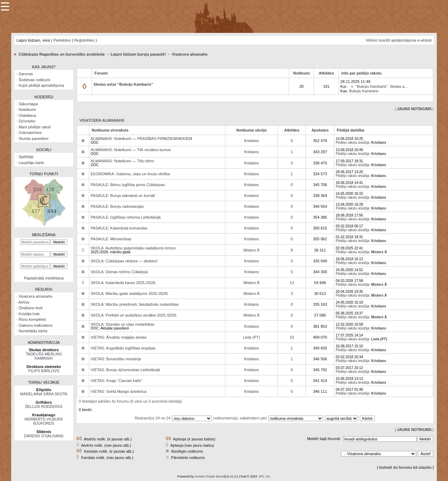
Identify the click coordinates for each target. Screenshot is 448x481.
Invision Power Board (209, 476)
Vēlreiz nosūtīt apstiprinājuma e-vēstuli (399, 40)
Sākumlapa (28, 104)
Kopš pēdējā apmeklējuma (41, 85)
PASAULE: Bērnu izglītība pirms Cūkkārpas (128, 185)
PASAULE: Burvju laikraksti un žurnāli (123, 196)
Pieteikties (62, 40)
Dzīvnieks (27, 121)
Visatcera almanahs (190, 54)
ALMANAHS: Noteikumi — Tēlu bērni (122, 161)
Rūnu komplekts (32, 319)
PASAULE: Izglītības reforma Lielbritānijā (126, 217)
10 (292, 337)
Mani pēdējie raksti (35, 127)
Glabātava (27, 115)
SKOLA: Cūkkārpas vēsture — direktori (124, 261)
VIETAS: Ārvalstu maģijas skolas (118, 337)
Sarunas (26, 74)
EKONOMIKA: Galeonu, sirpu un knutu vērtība (130, 174)
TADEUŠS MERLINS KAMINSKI (44, 356)
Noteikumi (27, 109)
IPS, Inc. (265, 476)
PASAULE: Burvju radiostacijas (117, 206)
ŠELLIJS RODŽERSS (44, 406)
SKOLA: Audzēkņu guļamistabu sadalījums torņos (133, 248)
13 (292, 283)
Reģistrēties (84, 40)
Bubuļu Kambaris (364, 91)
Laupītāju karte (31, 163)
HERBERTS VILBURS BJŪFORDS (44, 421)
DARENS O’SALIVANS (44, 436)
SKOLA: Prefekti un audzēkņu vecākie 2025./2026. (134, 315)
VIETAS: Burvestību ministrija (116, 359)
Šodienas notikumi (34, 80)
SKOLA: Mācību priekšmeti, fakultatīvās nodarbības (135, 304)
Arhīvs (24, 302)
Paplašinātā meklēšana (44, 278)
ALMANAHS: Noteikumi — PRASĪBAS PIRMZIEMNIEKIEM (141, 139)
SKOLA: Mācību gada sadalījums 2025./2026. (130, 293)
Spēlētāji (26, 157)
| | (414, 109)
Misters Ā (252, 250)
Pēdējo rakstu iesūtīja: (353, 143)
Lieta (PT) (251, 337)
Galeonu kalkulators (36, 325)
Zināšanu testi (30, 308)
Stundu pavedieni (33, 139)
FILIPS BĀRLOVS (44, 371)
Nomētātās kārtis (33, 331)
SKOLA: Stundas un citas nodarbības (122, 324)
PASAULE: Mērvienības (111, 239)
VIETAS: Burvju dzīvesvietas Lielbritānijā (125, 370)
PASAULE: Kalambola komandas (119, 228)
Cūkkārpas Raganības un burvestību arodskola (62, 54)
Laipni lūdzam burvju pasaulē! (138, 54)
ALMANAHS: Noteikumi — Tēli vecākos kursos (131, 150)
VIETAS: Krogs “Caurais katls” (116, 381)
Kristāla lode (29, 314)
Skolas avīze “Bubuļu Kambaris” (123, 84)
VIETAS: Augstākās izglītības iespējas (123, 348)
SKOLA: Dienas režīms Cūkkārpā (119, 272)
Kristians (251, 141)
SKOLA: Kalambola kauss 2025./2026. (124, 283)
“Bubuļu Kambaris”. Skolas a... (382, 86)
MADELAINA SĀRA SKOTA (44, 394)
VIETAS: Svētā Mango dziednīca (118, 391)
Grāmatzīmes (30, 133)
